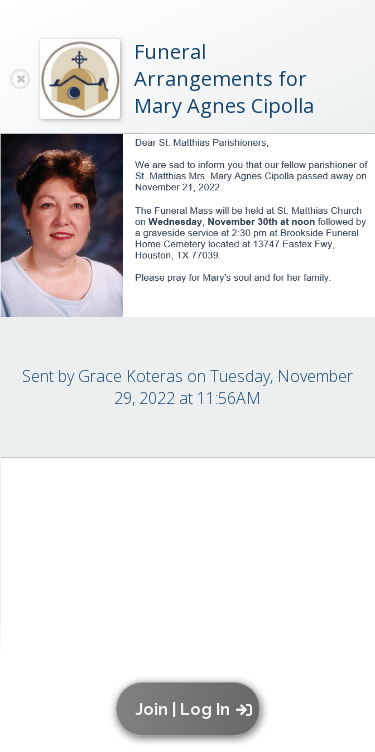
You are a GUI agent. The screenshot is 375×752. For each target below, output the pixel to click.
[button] (192, 709)
